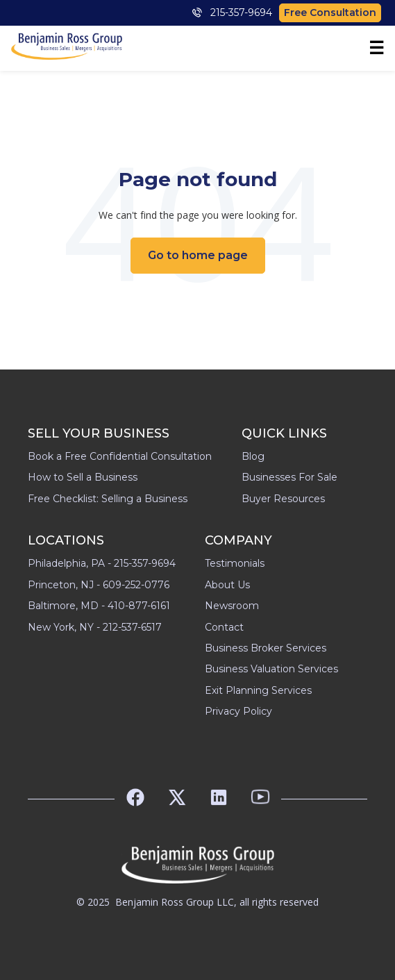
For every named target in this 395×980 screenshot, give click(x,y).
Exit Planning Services (258, 690)
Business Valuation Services (271, 669)
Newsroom (232, 606)
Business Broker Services (266, 648)
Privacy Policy (238, 711)
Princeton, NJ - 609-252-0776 (99, 585)
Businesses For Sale (289, 477)
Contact (224, 627)
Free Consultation (330, 13)
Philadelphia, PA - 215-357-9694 (102, 563)
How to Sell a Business (83, 477)
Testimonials (235, 563)
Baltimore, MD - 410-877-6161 (99, 606)
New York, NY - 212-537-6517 (95, 627)
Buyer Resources (283, 499)
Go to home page (198, 255)
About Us (227, 585)
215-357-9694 (232, 13)
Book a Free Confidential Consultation (120, 456)
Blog (253, 456)
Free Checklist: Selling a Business (108, 499)
